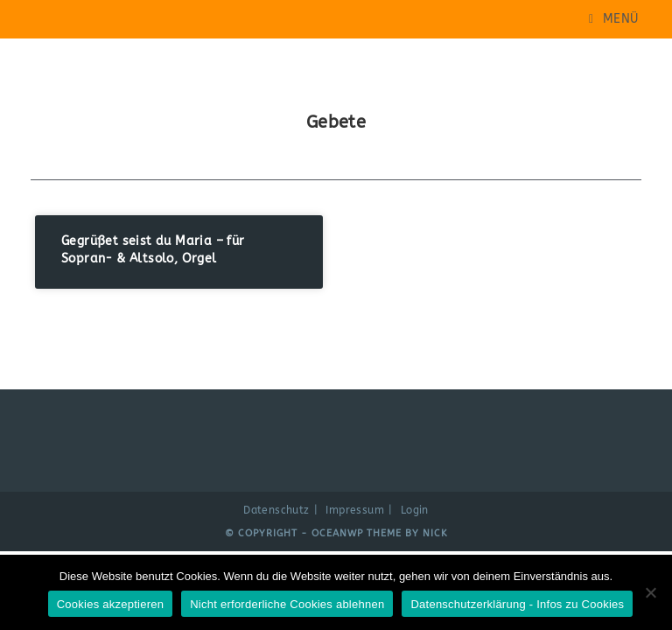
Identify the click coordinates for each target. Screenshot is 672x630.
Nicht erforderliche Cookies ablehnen (287, 604)
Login (415, 510)
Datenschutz (276, 510)
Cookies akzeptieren (111, 604)
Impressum (355, 510)
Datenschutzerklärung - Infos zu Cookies (517, 604)
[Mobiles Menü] (614, 19)
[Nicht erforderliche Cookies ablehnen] (650, 592)
